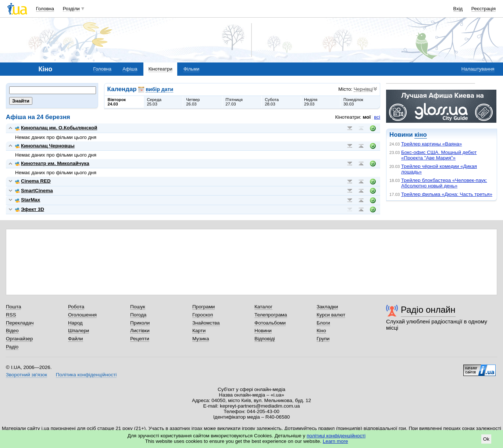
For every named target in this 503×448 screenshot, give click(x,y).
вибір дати (159, 89)
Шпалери (79, 331)
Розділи (71, 9)
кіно (420, 135)
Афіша (130, 69)
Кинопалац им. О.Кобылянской (56, 128)
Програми (204, 307)
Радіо (12, 347)
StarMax (28, 200)
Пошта (13, 307)
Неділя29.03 (311, 102)
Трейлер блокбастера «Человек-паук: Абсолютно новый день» (444, 183)
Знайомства (206, 323)
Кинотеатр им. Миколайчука (52, 163)
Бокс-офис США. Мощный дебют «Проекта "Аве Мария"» (439, 155)
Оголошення (82, 315)
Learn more (336, 441)
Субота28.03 (272, 102)
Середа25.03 (154, 102)
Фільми (191, 69)
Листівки (140, 331)
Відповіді (265, 339)
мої (367, 117)
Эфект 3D (30, 209)
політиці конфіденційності (336, 436)
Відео (12, 331)
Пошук (138, 307)
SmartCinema (34, 191)
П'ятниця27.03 (234, 102)
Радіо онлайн (428, 310)
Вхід (458, 9)
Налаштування (478, 69)
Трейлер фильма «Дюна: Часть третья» (447, 194)
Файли (76, 339)
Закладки (327, 307)
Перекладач (20, 323)
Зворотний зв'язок (26, 375)
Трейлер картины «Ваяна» (431, 144)
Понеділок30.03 (353, 102)
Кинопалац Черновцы (45, 146)
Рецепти (140, 339)
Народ (75, 323)
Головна (45, 9)
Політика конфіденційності (86, 375)
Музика (201, 339)
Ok (486, 439)
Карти (199, 331)
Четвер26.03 (193, 102)
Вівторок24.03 (117, 102)
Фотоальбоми (270, 323)
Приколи (140, 323)
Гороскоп (203, 315)
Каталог (263, 307)
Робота (76, 307)
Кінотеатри (160, 69)
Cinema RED (33, 181)
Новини (263, 331)
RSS (11, 315)
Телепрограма (271, 315)
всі (377, 117)
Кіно (321, 331)
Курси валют (331, 315)
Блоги (323, 323)
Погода (138, 315)
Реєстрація (484, 9)
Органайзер (19, 339)
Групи (323, 339)
